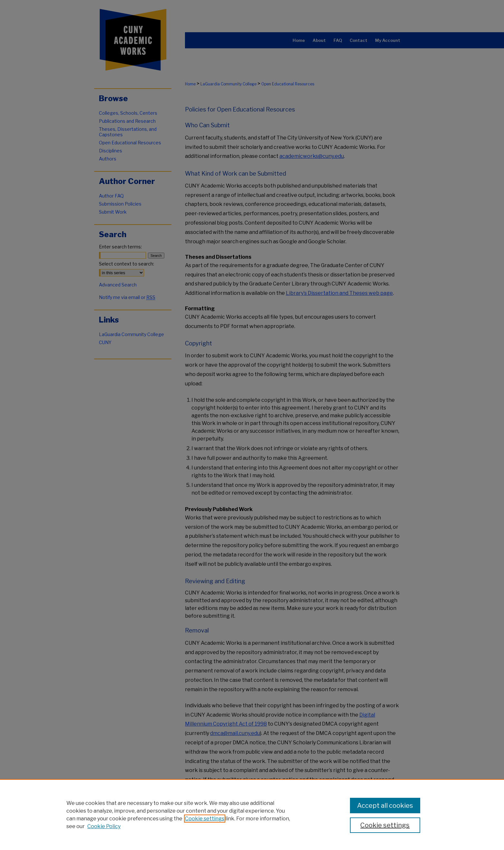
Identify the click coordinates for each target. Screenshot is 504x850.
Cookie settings (205, 819)
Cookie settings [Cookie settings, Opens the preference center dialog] (385, 825)
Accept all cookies (385, 806)
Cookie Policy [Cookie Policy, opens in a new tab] (104, 826)
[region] (252, 815)
